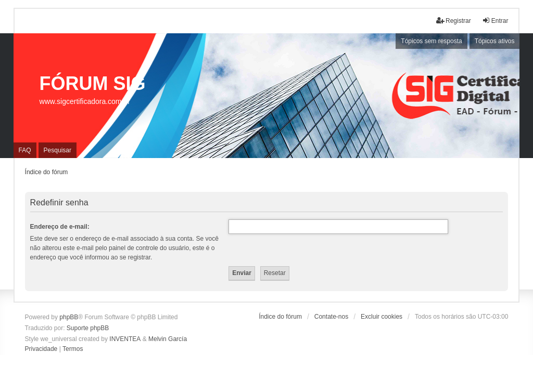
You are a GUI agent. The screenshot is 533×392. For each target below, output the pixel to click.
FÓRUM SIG (93, 83)
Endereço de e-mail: (60, 227)
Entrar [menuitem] (495, 21)
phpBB (69, 317)
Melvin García (168, 339)
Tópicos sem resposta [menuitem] (431, 41)
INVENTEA (125, 339)
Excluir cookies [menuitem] (382, 317)
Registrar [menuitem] (454, 21)
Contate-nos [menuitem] (331, 317)
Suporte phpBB (88, 328)
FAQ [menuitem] (25, 150)
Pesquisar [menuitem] (58, 150)
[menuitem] (41, 349)
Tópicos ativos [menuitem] (495, 41)
